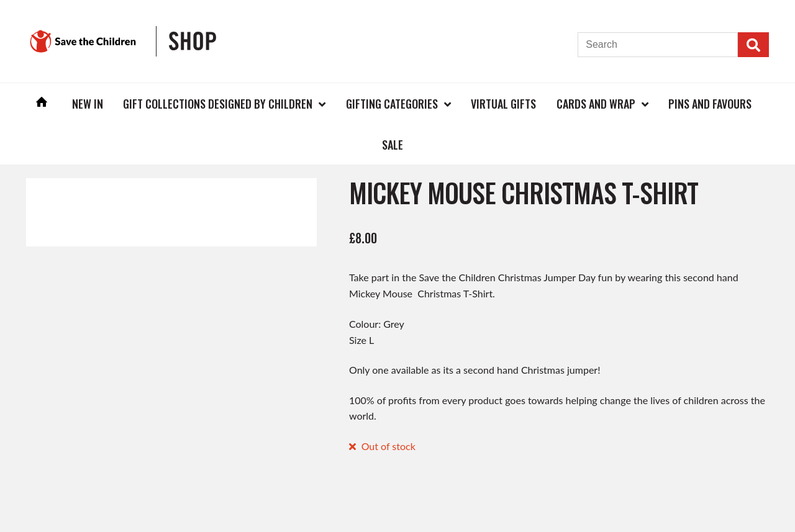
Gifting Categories (392, 104)
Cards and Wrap (596, 104)
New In (88, 104)
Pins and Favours (710, 104)
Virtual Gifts (503, 104)
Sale (393, 145)
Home (42, 103)
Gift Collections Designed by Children (218, 104)
